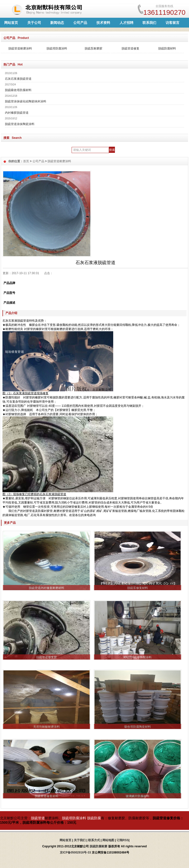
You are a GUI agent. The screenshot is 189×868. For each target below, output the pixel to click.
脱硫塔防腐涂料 (57, 48)
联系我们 (149, 23)
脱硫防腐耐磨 (98, 846)
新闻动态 (57, 23)
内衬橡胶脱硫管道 (17, 113)
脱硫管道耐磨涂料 (20, 48)
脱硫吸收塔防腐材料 (18, 90)
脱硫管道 (38, 818)
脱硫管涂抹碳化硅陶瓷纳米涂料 (26, 101)
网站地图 (108, 840)
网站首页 (11, 23)
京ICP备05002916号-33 (75, 852)
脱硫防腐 (94, 818)
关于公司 (34, 23)
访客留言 (173, 23)
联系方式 (94, 840)
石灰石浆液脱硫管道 (18, 79)
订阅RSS (123, 840)
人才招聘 (126, 23)
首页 (26, 161)
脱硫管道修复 (130, 48)
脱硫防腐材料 (167, 48)
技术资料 (103, 23)
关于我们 (80, 840)
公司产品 (80, 23)
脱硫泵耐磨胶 (94, 48)
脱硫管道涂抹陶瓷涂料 (20, 124)
